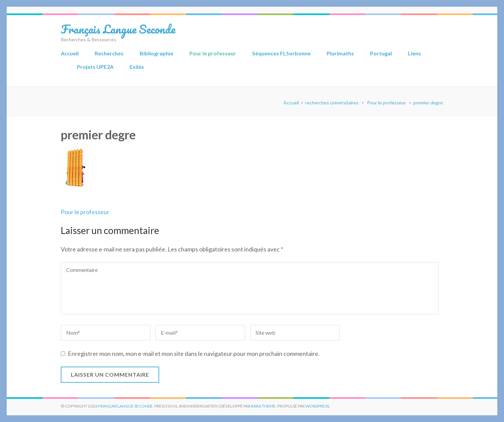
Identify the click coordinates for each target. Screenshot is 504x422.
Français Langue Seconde (118, 29)
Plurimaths (340, 53)
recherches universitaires (332, 103)
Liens (415, 53)
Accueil (70, 53)
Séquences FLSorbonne (281, 53)
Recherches (109, 53)
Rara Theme (263, 406)
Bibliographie (156, 53)
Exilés (137, 67)
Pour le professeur (213, 53)
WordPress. (318, 406)
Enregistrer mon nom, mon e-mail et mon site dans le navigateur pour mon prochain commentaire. (194, 354)
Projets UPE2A (95, 67)
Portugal (381, 53)
